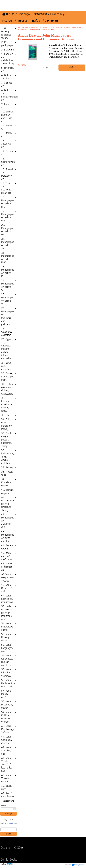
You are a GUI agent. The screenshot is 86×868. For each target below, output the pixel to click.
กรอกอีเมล (3, 806)
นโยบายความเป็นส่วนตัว (9, 823)
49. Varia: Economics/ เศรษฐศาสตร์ (50, 27)
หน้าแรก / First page (26, 27)
